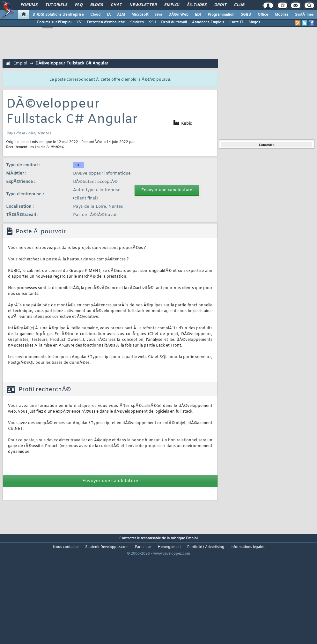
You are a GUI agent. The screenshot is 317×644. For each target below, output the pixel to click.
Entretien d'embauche (106, 22)
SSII (152, 22)
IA (109, 15)
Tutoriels (56, 5)
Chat (116, 5)
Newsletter (143, 5)
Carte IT (236, 22)
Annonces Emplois (208, 22)
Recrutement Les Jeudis (26, 147)
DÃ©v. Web (178, 15)
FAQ (79, 5)
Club (239, 5)
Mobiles (282, 15)
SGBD (246, 15)
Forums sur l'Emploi (54, 22)
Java (158, 15)
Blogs (97, 5)
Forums (29, 5)
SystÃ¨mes (304, 15)
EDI (198, 15)
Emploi (172, 5)
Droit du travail (174, 22)
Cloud (95, 15)
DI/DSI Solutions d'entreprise (58, 15)
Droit (220, 5)
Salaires (137, 22)
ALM (121, 15)
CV (79, 22)
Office (263, 15)
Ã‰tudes (197, 5)
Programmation (221, 15)
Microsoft (140, 15)
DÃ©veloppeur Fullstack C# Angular (72, 63)
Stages (254, 22)
